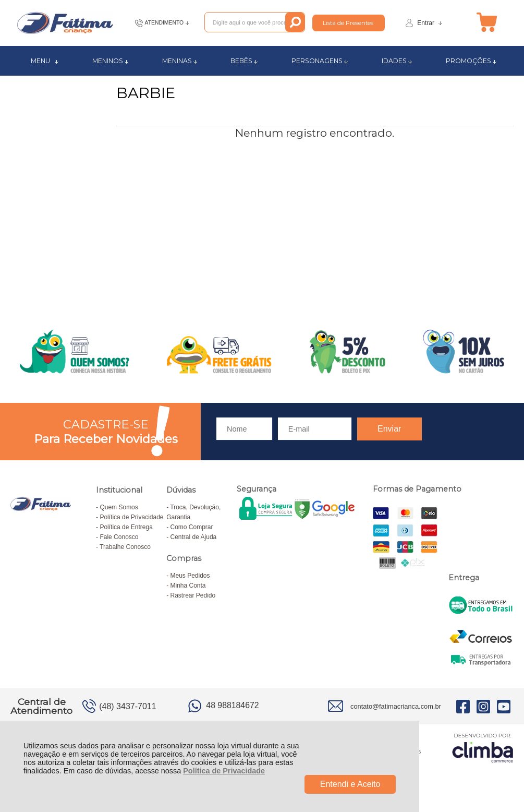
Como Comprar (192, 527)
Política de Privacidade (224, 771)
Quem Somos (119, 507)
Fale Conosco (119, 537)
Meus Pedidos (190, 576)
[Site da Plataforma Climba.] (483, 748)
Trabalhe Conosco (125, 547)
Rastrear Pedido (193, 595)
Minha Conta (188, 586)
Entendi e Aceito (350, 784)
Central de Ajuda (194, 537)
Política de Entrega (126, 527)
